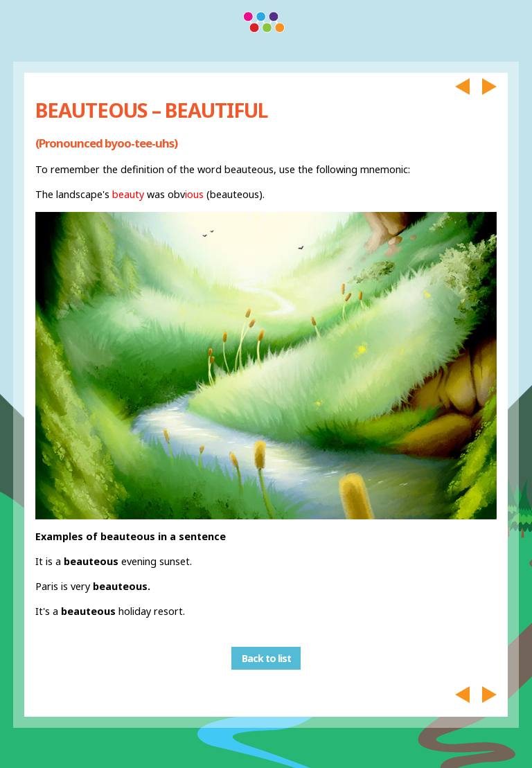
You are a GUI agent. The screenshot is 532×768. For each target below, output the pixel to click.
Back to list (266, 658)
